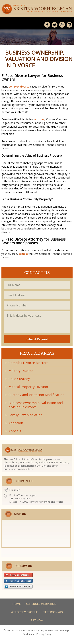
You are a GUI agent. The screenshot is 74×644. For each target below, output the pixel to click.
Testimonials (53, 612)
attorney (40, 119)
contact (23, 254)
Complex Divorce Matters (28, 363)
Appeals (15, 431)
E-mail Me (15, 490)
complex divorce (19, 86)
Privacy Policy (44, 634)
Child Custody (19, 379)
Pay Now (37, 620)
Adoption (16, 423)
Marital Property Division (28, 387)
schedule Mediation (41, 604)
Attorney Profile (24, 612)
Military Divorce (21, 371)
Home (17, 604)
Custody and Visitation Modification (36, 395)
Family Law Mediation (25, 415)
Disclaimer (28, 634)
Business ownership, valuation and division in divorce (36, 405)
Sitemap (64, 630)
